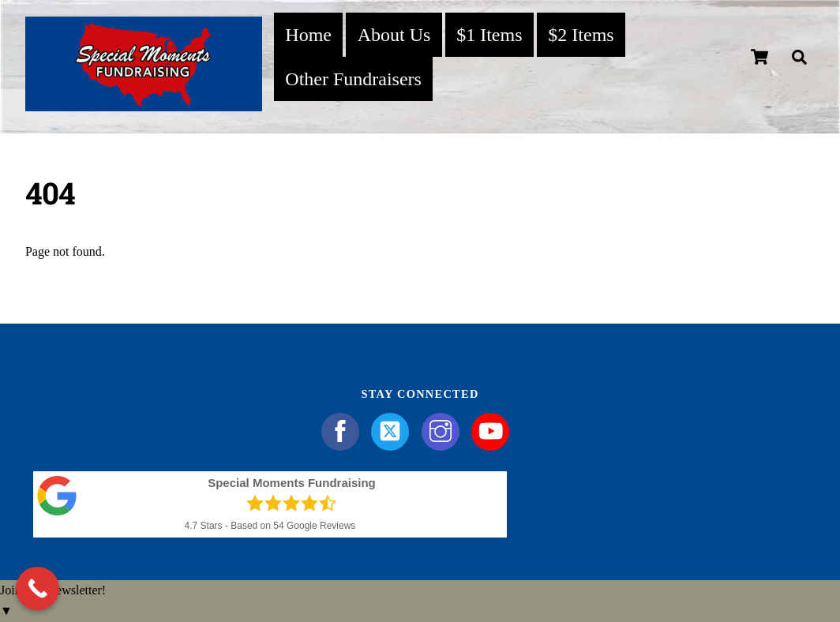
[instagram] (443, 430)
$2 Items (581, 35)
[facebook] (343, 430)
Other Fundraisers (353, 79)
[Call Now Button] (37, 588)
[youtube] (493, 430)
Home (308, 35)
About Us (394, 35)
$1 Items (489, 35)
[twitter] (393, 430)
